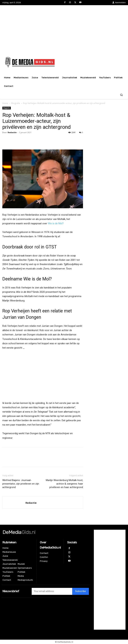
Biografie (16, 103)
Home (5, 103)
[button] (121, 95)
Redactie (12, 132)
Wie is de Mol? (56, 223)
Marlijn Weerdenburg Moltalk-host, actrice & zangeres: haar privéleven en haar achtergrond (64, 484)
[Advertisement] (64, 28)
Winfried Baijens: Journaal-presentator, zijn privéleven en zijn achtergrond (21, 484)
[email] (52, 591)
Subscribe (80, 591)
